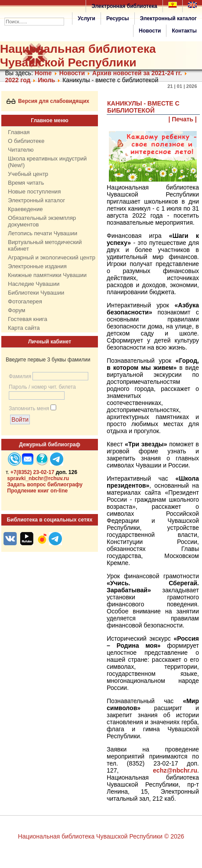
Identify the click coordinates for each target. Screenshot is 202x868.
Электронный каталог (168, 18)
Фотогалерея (25, 301)
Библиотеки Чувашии (36, 293)
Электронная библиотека (124, 6)
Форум (17, 310)
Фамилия (20, 376)
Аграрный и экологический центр (52, 257)
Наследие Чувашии (34, 284)
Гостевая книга (27, 319)
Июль (46, 80)
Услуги (87, 18)
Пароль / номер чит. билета (42, 387)
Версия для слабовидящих (48, 101)
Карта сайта (24, 328)
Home (43, 73)
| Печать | (183, 119)
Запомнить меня (29, 408)
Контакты (184, 31)
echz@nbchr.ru (175, 770)
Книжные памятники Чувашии (47, 275)
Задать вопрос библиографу (45, 485)
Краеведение (25, 209)
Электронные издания (37, 266)
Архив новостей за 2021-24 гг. (137, 73)
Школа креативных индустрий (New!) (47, 162)
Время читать (26, 183)
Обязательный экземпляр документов (42, 221)
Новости (150, 31)
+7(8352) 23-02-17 (32, 472)
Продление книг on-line (37, 491)
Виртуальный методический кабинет (45, 245)
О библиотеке (26, 141)
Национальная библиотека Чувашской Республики (78, 56)
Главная (19, 132)
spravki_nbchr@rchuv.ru (38, 478)
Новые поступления (34, 191)
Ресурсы (118, 18)
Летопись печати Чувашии (43, 233)
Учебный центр (28, 174)
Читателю (21, 150)
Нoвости (72, 73)
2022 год (18, 80)
